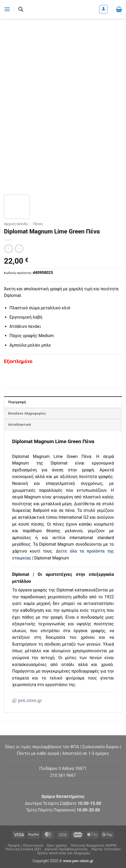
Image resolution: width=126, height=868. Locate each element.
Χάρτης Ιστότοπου (106, 849)
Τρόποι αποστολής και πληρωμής (64, 853)
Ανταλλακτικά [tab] (20, 424)
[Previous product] (19, 249)
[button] (7, 9)
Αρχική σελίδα (16, 224)
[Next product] (9, 249)
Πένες (38, 224)
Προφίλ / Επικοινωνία (26, 846)
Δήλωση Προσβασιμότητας (66, 849)
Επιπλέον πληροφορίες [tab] (27, 413)
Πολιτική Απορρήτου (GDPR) (94, 846)
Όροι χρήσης (57, 846)
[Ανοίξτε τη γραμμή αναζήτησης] (21, 9)
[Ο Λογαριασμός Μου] (103, 9)
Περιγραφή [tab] (17, 402)
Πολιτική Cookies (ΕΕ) (23, 849)
